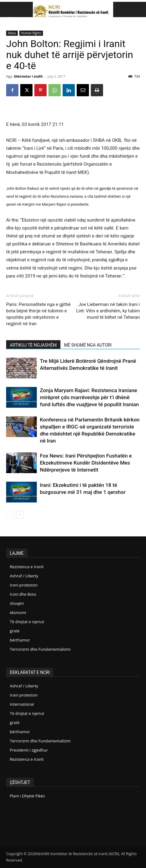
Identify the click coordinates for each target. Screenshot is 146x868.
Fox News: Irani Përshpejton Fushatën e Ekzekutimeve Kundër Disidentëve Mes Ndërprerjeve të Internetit (86, 463)
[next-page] (20, 515)
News (12, 33)
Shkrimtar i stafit (28, 76)
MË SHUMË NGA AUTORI (88, 345)
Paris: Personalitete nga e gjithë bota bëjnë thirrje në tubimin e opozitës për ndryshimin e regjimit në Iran (38, 314)
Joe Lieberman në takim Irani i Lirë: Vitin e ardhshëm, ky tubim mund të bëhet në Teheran (108, 311)
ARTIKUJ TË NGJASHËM (33, 345)
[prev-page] (10, 515)
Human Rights (31, 33)
